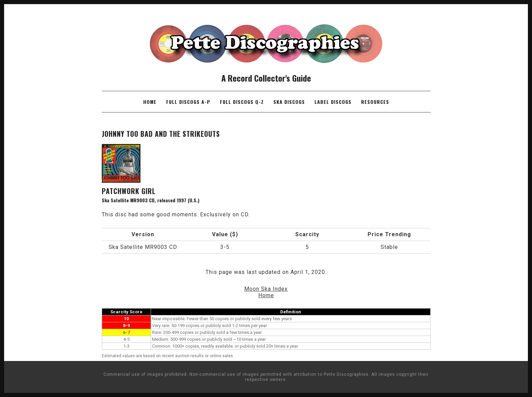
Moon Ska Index (266, 289)
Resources (375, 102)
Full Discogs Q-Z (242, 102)
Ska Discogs (289, 102)
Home (150, 102)
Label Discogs (333, 102)
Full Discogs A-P (188, 102)
